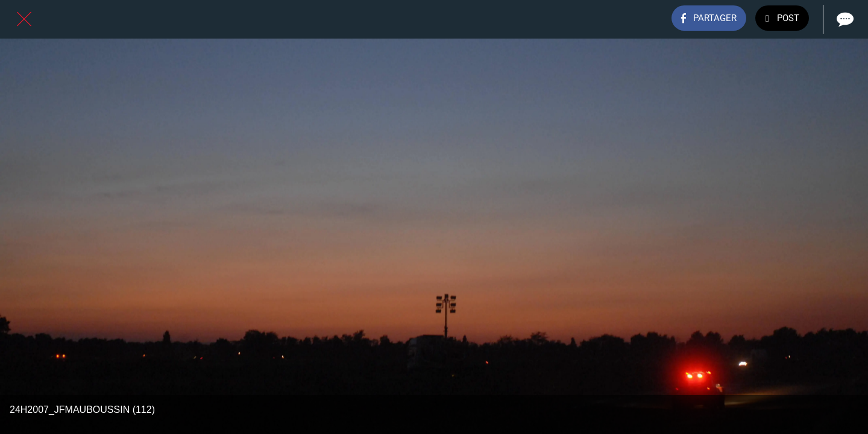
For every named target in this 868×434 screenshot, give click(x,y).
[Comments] (844, 19)
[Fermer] (24, 19)
